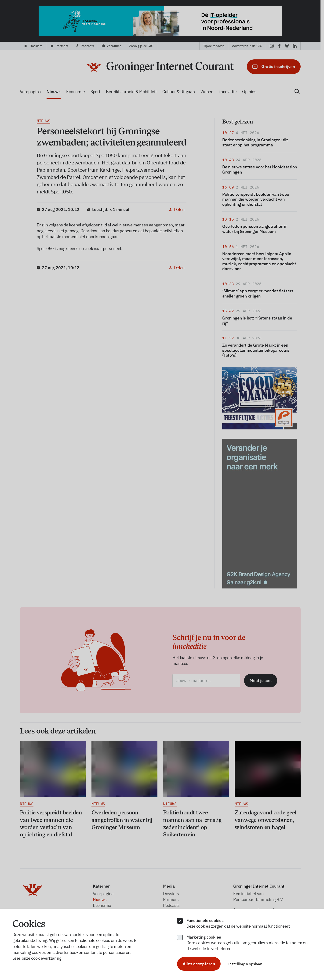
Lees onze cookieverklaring (37, 958)
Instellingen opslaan (245, 964)
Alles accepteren (199, 964)
